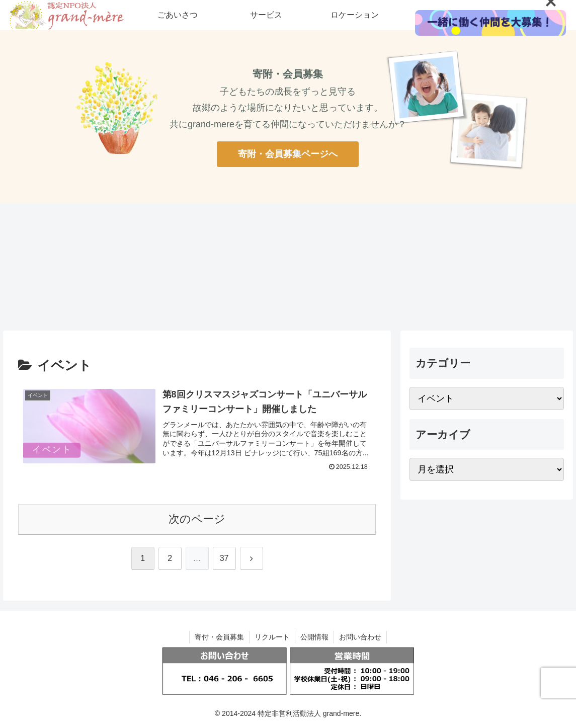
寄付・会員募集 (219, 637)
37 (224, 558)
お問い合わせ (360, 637)
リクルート (272, 637)
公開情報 (314, 637)
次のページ (197, 519)
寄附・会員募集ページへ (288, 154)
